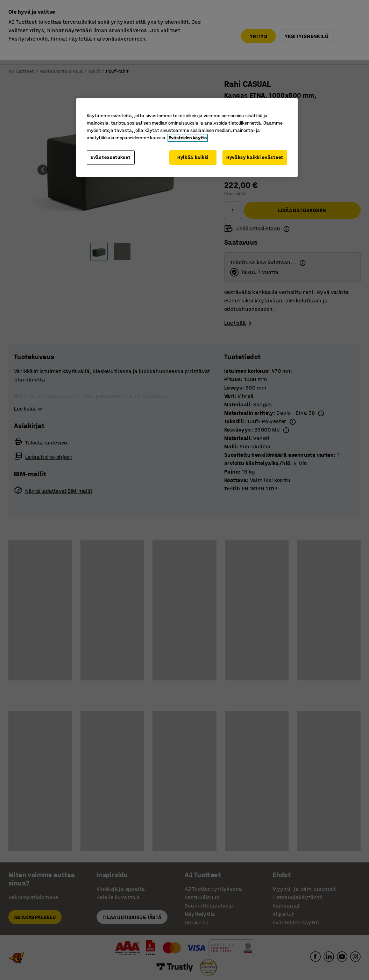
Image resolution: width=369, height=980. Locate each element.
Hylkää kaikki (193, 157)
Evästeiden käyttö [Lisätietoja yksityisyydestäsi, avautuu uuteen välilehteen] (188, 138)
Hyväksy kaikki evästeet (255, 157)
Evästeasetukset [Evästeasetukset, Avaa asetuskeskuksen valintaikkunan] (111, 157)
